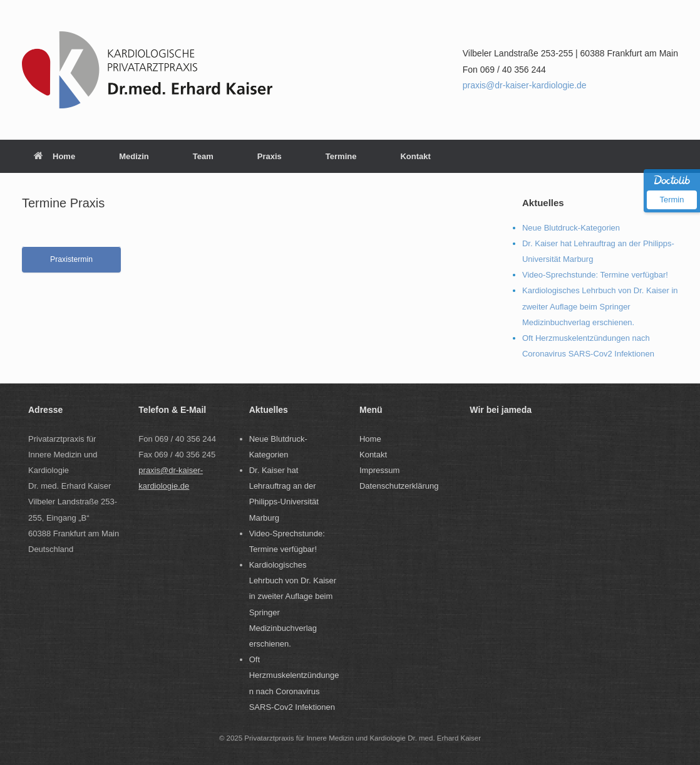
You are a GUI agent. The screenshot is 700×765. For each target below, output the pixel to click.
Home (54, 156)
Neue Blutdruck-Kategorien (571, 228)
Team (203, 156)
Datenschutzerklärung (399, 486)
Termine (341, 156)
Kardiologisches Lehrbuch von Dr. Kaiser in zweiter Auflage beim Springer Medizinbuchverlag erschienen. (600, 306)
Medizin (134, 156)
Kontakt (415, 156)
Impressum (379, 470)
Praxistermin (71, 259)
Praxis (270, 156)
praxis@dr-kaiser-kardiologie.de (525, 85)
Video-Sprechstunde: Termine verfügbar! (595, 275)
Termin (672, 200)
